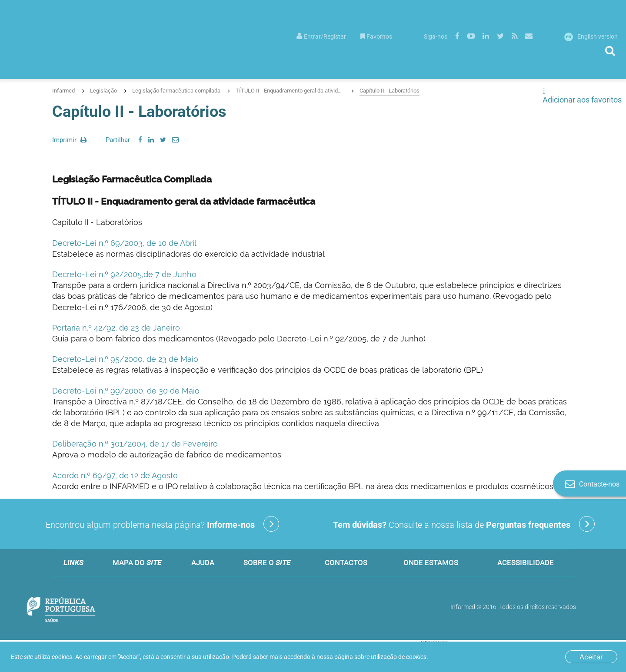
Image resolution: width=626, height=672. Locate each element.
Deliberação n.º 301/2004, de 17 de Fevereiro (135, 444)
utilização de (399, 657)
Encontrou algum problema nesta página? (162, 524)
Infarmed (63, 91)
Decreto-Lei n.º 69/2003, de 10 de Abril (124, 243)
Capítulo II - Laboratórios (390, 91)
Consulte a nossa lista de (464, 524)
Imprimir (69, 140)
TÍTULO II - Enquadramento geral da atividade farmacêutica (290, 91)
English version (591, 36)
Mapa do (137, 563)
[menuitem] (321, 36)
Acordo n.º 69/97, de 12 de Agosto (115, 475)
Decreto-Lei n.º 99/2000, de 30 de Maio (126, 391)
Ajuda (203, 563)
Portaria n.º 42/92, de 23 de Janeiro (116, 328)
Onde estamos (431, 563)
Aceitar (591, 657)
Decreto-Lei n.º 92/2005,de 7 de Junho (124, 274)
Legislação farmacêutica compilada (176, 91)
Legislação (103, 91)
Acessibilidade (526, 563)
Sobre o (267, 563)
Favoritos (376, 36)
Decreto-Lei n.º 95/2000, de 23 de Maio (125, 359)
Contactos (346, 563)
